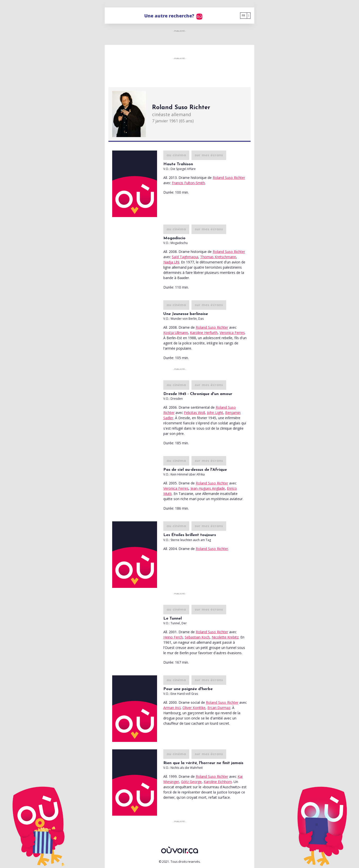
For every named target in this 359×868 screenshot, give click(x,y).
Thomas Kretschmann (218, 257)
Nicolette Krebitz (225, 637)
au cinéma (176, 155)
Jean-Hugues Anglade (208, 488)
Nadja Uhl (171, 262)
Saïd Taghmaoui (185, 257)
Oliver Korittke (194, 708)
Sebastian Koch (197, 637)
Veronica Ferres (232, 333)
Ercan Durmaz (219, 708)
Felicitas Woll (194, 413)
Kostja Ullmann (176, 333)
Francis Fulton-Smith (188, 183)
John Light (215, 413)
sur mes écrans (209, 155)
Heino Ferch (173, 637)
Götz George (191, 782)
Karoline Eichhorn (218, 782)
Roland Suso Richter (229, 178)
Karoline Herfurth (204, 333)
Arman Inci (172, 708)
